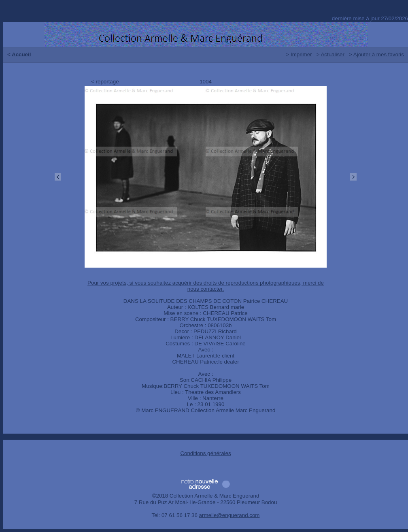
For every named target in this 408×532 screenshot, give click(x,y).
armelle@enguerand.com (229, 515)
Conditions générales (205, 453)
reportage (107, 82)
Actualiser (333, 54)
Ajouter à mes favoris (379, 54)
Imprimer (301, 54)
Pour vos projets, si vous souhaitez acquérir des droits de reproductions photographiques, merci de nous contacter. (206, 286)
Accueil (21, 54)
